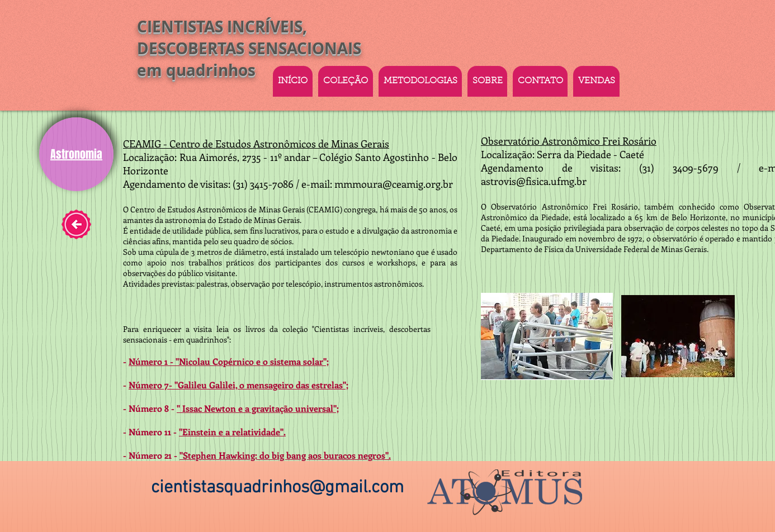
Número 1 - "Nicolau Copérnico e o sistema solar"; (229, 361)
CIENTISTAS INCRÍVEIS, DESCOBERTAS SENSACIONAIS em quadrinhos (249, 48)
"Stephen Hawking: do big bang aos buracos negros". (285, 455)
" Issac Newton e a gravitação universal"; (258, 408)
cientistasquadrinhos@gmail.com (277, 488)
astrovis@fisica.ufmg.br (534, 181)
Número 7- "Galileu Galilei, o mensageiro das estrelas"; (238, 385)
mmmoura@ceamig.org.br (394, 184)
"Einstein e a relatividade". (232, 432)
